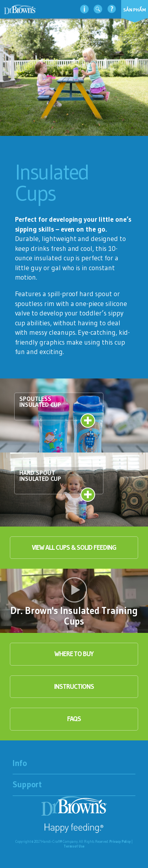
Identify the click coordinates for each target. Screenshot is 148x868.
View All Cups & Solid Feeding (74, 547)
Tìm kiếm (98, 9)
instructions (74, 686)
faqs (74, 719)
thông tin (84, 9)
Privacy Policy (120, 841)
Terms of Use (74, 846)
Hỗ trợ (112, 9)
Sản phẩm (135, 10)
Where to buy (74, 654)
